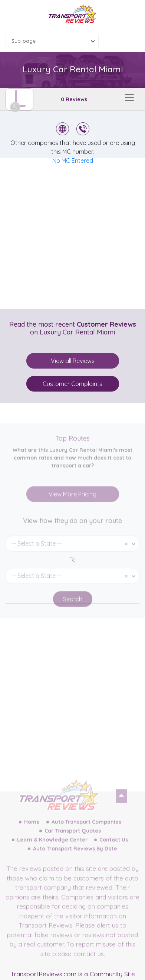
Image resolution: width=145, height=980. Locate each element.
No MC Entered (73, 161)
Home (32, 835)
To (72, 573)
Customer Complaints (72, 384)
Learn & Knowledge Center (52, 852)
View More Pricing (72, 507)
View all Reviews (73, 361)
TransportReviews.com (43, 974)
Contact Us (114, 852)
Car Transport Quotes (73, 844)
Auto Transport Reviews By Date (75, 861)
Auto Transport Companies (86, 835)
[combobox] (52, 41)
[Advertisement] (72, 234)
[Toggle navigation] (129, 98)
